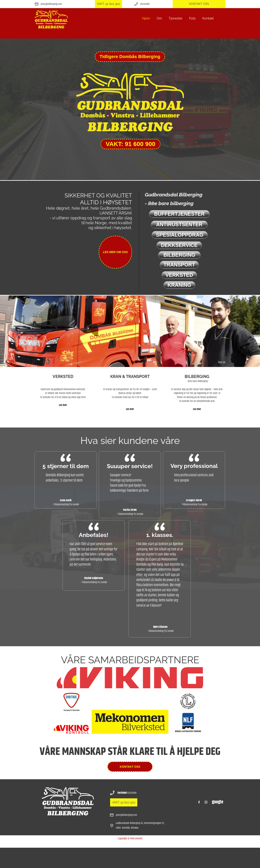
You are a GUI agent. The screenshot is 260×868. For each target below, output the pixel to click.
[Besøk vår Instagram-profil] (206, 802)
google (218, 802)
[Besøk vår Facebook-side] (199, 802)
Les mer (63, 405)
